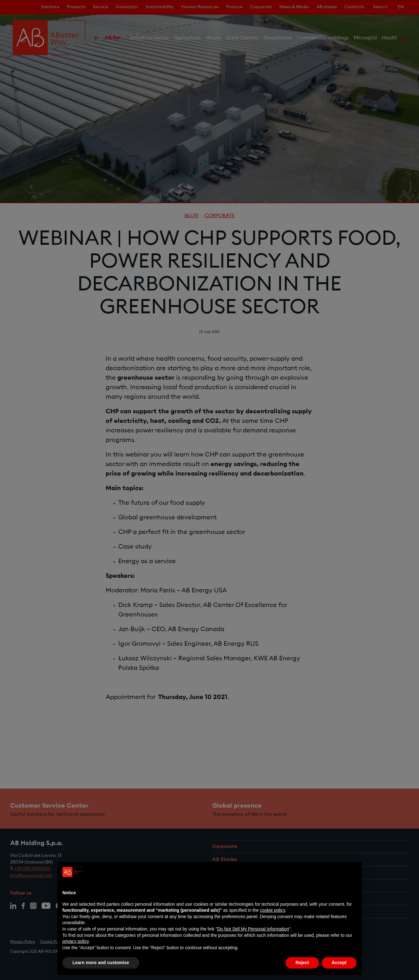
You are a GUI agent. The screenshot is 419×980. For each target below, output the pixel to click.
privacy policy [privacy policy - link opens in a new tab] (76, 941)
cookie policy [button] (272, 910)
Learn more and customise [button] (101, 963)
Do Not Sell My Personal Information (253, 929)
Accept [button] (339, 963)
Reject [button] (302, 963)
